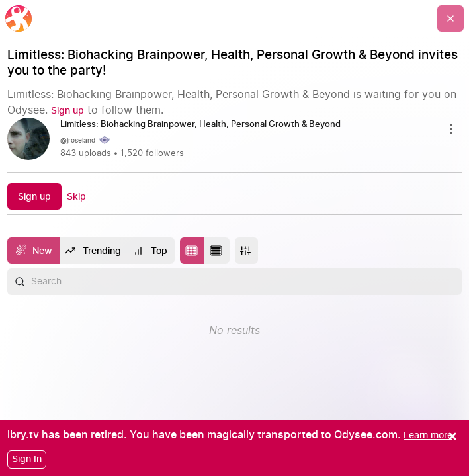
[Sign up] (67, 111)
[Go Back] (450, 19)
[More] (246, 251)
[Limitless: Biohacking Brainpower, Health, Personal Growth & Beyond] (206, 125)
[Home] (19, 19)
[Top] (151, 251)
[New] (33, 251)
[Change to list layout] (217, 251)
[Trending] (94, 251)
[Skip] (76, 197)
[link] (235, 140)
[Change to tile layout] (192, 251)
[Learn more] (428, 435)
